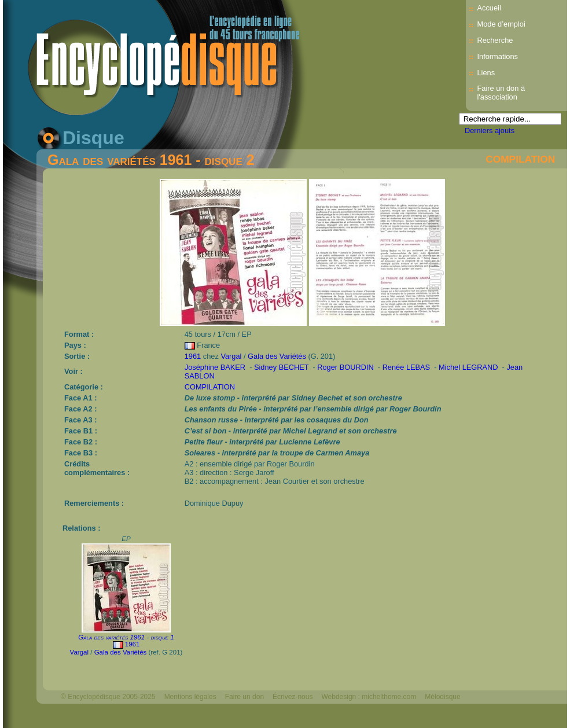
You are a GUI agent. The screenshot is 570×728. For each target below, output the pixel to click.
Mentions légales (190, 697)
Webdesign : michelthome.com (369, 697)
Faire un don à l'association (501, 93)
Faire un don (244, 697)
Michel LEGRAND (469, 367)
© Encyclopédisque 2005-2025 (108, 697)
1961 (193, 356)
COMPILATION (520, 159)
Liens (486, 73)
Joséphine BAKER (216, 367)
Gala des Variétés (277, 356)
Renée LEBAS (407, 367)
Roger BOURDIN (346, 367)
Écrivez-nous (293, 697)
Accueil (489, 8)
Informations (498, 56)
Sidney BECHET (282, 367)
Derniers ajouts (490, 130)
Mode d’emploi (501, 24)
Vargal (231, 356)
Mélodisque (442, 697)
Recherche (495, 40)
